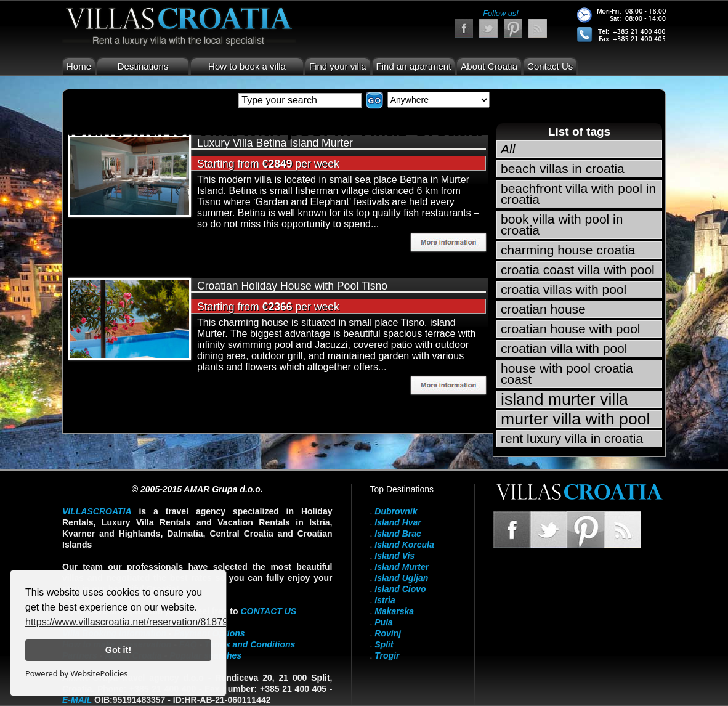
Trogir (387, 655)
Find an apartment (414, 66)
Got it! (118, 650)
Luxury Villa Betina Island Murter (275, 143)
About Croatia (489, 66)
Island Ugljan (401, 578)
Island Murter (402, 567)
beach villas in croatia (563, 168)
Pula (384, 622)
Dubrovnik (396, 511)
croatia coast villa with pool (578, 270)
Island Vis (394, 556)
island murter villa (564, 399)
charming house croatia (568, 250)
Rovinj (388, 633)
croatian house (543, 309)
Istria (385, 600)
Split (384, 644)
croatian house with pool (570, 329)
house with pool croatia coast (567, 374)
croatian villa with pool (564, 348)
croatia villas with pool (564, 289)
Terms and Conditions (250, 644)
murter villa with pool (575, 419)
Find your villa (338, 66)
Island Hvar (398, 522)
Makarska (394, 611)
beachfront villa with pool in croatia (578, 194)
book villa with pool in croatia (562, 225)
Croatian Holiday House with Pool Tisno (292, 286)
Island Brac (398, 534)
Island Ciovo (400, 589)
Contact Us (550, 66)
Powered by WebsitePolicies (76, 673)
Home (79, 66)
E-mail (77, 700)
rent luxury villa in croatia (572, 438)
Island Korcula (404, 545)
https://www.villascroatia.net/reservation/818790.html (140, 622)
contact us (268, 611)
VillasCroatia (97, 511)
